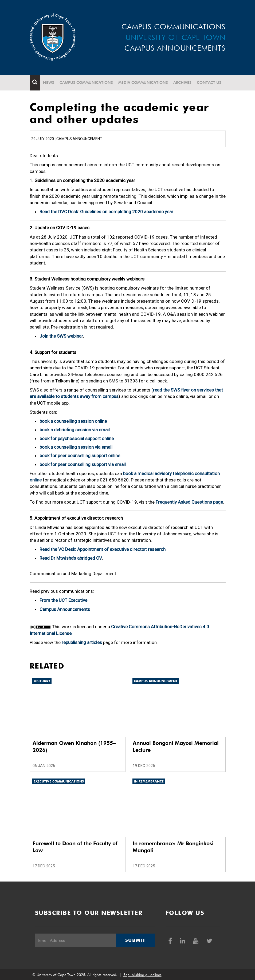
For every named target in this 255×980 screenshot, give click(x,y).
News (49, 82)
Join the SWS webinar (61, 336)
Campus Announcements (65, 609)
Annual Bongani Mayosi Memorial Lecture (176, 746)
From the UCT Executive (63, 600)
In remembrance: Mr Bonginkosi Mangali (173, 847)
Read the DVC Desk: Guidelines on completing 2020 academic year (106, 212)
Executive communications (59, 781)
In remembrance (149, 781)
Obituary (42, 681)
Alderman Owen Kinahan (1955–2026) (74, 746)
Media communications (143, 82)
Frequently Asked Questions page (189, 502)
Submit (135, 940)
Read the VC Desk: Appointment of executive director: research (103, 549)
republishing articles (82, 642)
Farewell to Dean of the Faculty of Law (75, 847)
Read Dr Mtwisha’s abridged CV (71, 558)
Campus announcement (156, 681)
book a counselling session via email (76, 447)
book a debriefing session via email (75, 430)
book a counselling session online (73, 421)
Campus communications (86, 82)
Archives (182, 82)
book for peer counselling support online (80, 456)
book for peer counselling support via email (83, 464)
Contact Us (209, 82)
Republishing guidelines (142, 975)
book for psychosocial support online (77, 438)
